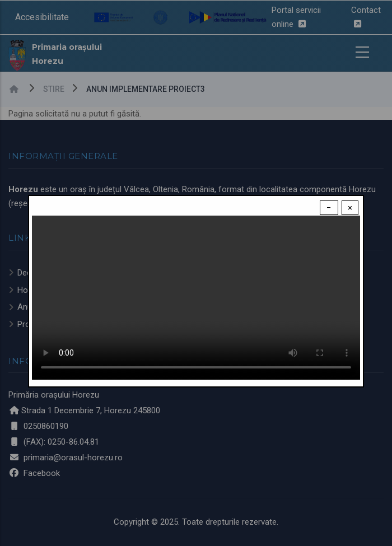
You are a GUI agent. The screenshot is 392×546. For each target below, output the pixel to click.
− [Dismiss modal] (329, 208)
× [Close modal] (350, 208)
